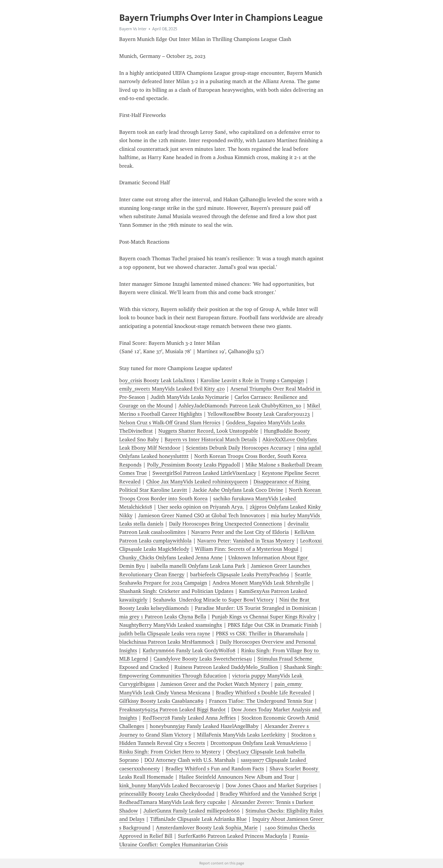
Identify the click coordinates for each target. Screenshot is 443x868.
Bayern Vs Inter (133, 29)
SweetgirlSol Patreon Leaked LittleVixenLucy (204, 473)
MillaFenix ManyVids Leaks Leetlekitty (241, 735)
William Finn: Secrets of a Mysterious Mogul (247, 549)
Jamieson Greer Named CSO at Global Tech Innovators (202, 515)
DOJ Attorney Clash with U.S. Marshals (190, 760)
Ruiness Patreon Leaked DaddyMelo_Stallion (226, 667)
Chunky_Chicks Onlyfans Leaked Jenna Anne (171, 558)
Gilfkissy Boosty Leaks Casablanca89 (161, 701)
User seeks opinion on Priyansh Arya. (201, 507)
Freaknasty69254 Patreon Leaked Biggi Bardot (172, 710)
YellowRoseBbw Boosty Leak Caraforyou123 (259, 414)
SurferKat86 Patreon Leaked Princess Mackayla (232, 836)
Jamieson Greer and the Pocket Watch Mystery (215, 684)
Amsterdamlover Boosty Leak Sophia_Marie (207, 828)
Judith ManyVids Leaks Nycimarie (190, 397)
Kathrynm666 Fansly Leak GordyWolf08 (189, 650)
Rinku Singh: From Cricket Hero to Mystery (170, 752)
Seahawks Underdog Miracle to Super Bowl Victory (213, 600)
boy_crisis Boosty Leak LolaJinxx (157, 380)
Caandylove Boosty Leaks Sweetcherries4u (203, 659)
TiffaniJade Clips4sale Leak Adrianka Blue (198, 819)
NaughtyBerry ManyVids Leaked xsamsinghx (171, 625)
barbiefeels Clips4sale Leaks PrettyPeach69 (240, 575)
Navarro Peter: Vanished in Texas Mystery (246, 541)
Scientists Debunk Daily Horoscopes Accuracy (239, 448)
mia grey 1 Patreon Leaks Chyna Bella (163, 617)
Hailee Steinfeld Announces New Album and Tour (237, 777)
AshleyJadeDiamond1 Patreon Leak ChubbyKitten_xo (240, 406)
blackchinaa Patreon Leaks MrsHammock (167, 642)
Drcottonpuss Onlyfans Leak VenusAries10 (259, 743)
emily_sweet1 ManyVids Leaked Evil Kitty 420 (172, 389)
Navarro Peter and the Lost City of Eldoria (240, 532)
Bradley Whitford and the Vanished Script (268, 794)
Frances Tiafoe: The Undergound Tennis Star (261, 701)
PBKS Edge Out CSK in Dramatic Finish (273, 625)
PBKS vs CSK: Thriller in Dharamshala (260, 634)
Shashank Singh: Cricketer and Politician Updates (176, 591)
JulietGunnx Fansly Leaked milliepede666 (192, 811)
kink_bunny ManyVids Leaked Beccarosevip (170, 786)
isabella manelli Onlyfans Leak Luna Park (198, 566)
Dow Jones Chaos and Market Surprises (271, 786)
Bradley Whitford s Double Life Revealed (263, 693)
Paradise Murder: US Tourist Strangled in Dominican (256, 608)
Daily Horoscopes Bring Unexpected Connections (226, 524)
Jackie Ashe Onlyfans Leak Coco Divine (238, 490)
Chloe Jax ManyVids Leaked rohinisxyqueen (197, 482)
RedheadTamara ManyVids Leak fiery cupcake (173, 802)
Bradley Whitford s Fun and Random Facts (215, 769)
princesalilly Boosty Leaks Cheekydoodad (167, 794)
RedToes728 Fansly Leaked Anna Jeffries (189, 718)
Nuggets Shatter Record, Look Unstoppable (208, 431)
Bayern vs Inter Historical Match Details (211, 439)
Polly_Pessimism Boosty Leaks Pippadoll (193, 465)
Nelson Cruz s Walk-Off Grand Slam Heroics (170, 423)
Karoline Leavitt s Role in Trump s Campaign (252, 380)
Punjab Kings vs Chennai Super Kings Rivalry (264, 617)
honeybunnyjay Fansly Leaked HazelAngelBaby (204, 726)
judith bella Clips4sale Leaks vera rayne (165, 634)
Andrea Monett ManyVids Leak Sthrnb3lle (261, 583)
